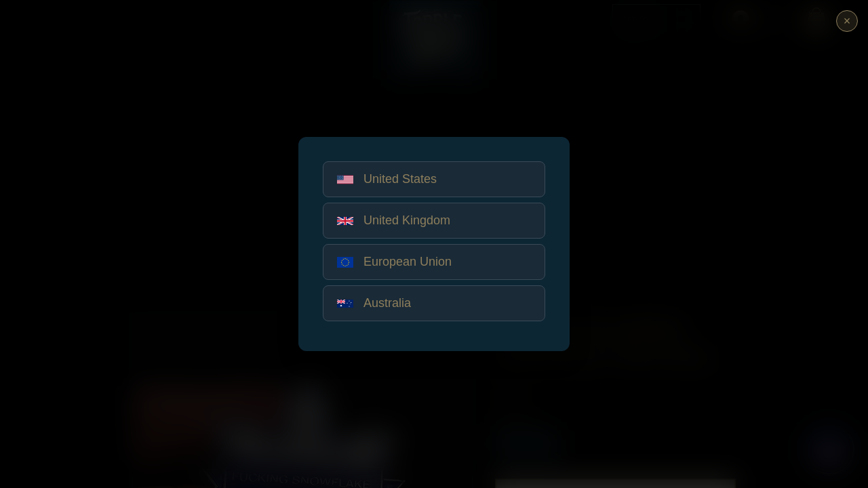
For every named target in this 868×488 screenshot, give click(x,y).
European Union (394, 262)
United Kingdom (394, 220)
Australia (374, 303)
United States (387, 179)
